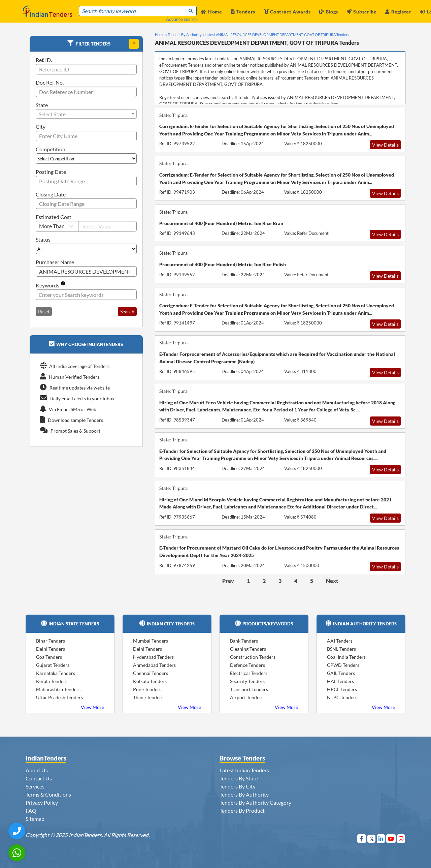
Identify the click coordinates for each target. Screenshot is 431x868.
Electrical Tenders (249, 673)
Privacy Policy (42, 802)
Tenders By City (238, 786)
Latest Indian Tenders (244, 770)
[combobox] (86, 114)
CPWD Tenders (343, 665)
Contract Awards (287, 12)
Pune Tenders (147, 689)
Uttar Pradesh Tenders (59, 697)
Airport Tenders (247, 697)
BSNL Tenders (341, 649)
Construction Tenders (253, 657)
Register (398, 12)
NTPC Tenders (342, 697)
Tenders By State (239, 778)
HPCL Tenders (342, 689)
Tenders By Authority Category (255, 802)
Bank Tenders (244, 641)
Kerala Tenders (52, 681)
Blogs (329, 12)
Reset (44, 312)
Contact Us (39, 778)
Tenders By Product (242, 811)
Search (127, 312)
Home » (161, 35)
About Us (37, 770)
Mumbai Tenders (151, 641)
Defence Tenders (247, 665)
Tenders (243, 12)
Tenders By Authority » (186, 35)
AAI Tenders (340, 641)
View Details (385, 145)
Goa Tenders (49, 657)
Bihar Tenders (51, 641)
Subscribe (362, 12)
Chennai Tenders (151, 673)
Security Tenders (247, 681)
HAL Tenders (340, 681)
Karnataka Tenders (56, 673)
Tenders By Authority (244, 794)
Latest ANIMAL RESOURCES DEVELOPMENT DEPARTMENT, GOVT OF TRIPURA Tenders (277, 35)
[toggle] (134, 44)
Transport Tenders (249, 689)
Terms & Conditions (48, 794)
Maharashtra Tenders (58, 689)
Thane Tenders (148, 697)
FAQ (31, 811)
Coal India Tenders (346, 657)
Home (211, 12)
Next (332, 581)
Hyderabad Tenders (153, 657)
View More (92, 707)
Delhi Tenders (51, 649)
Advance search (181, 19)
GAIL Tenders (341, 673)
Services (35, 786)
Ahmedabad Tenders (154, 665)
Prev (228, 581)
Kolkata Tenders (150, 681)
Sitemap (35, 819)
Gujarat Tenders (53, 665)
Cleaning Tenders (248, 649)
